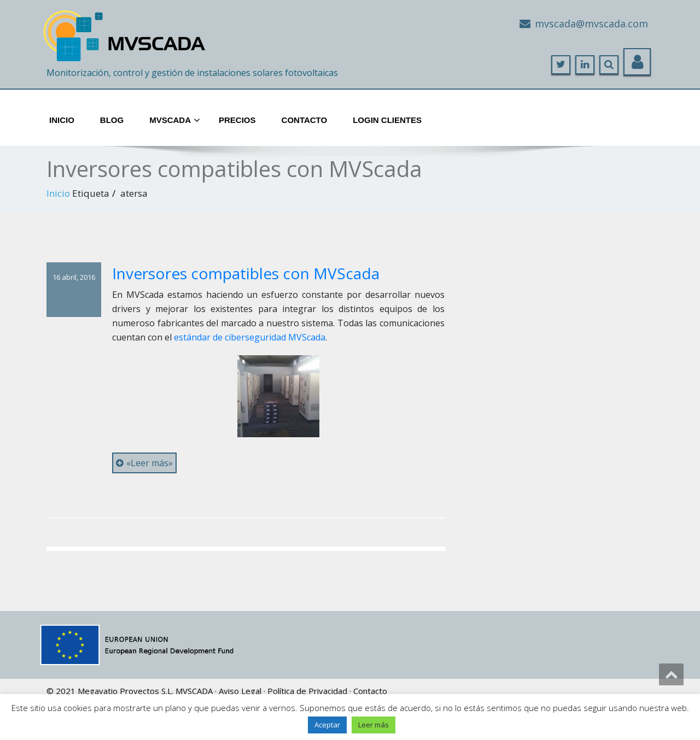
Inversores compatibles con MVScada (246, 273)
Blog (112, 120)
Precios (237, 120)
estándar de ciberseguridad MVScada (250, 337)
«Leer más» (144, 463)
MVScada (175, 121)
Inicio (62, 120)
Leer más (374, 725)
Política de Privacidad (307, 691)
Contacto (305, 120)
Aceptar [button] (327, 725)
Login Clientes (387, 120)
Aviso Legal (240, 691)
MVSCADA (194, 691)
